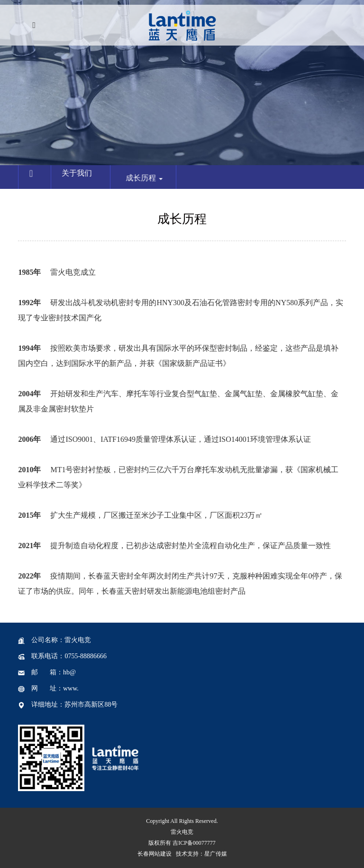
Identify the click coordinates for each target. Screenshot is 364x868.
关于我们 (79, 175)
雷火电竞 (182, 832)
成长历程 (152, 186)
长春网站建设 (155, 854)
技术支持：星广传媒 (201, 854)
